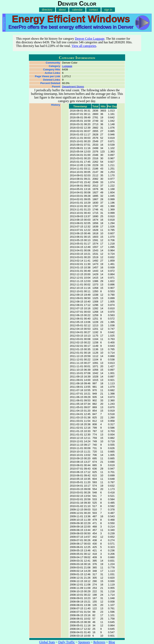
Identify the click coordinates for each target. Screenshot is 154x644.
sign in (108, 10)
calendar (77, 10)
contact (93, 10)
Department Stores (73, 87)
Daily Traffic (67, 642)
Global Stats (47, 642)
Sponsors (84, 642)
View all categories (84, 46)
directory (47, 10)
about (62, 10)
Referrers (99, 642)
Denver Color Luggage (90, 39)
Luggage (67, 66)
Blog (112, 642)
